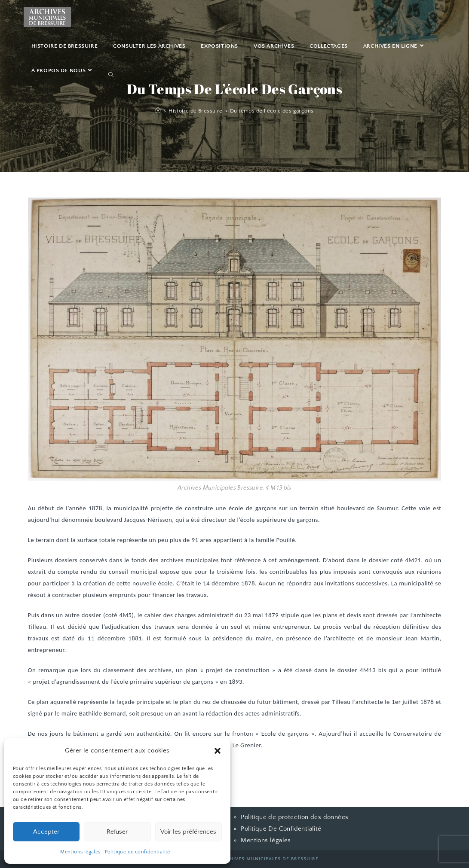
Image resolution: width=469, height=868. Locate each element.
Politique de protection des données (294, 817)
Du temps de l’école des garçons (272, 111)
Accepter (46, 832)
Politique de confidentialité (138, 852)
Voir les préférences (188, 832)
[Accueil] (158, 111)
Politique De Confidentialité (281, 829)
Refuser (117, 832)
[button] (218, 751)
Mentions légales (80, 852)
